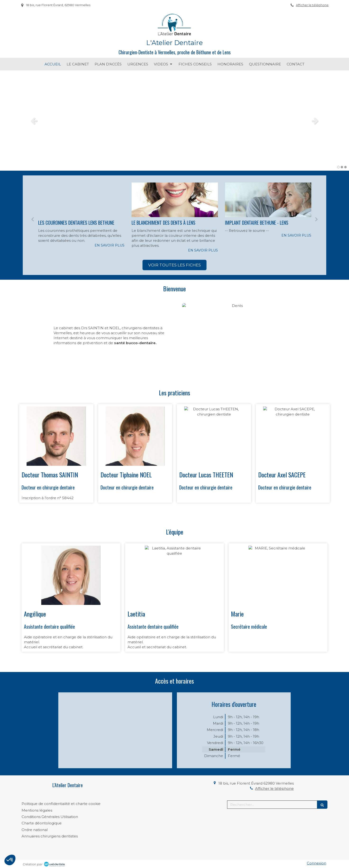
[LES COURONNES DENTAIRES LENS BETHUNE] (81, 200)
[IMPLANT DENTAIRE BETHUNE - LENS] (268, 200)
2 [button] (342, 167)
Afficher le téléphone (312, 5)
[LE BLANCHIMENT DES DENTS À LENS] (175, 200)
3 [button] (345, 167)
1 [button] (338, 167)
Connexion (317, 863)
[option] (174, 121)
